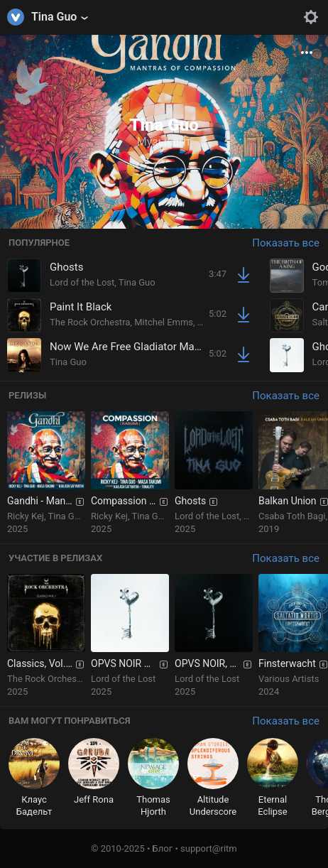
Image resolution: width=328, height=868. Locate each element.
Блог (163, 848)
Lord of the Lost (82, 282)
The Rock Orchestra (90, 322)
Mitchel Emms (164, 322)
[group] (46, 473)
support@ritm (209, 848)
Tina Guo (137, 282)
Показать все (286, 243)
